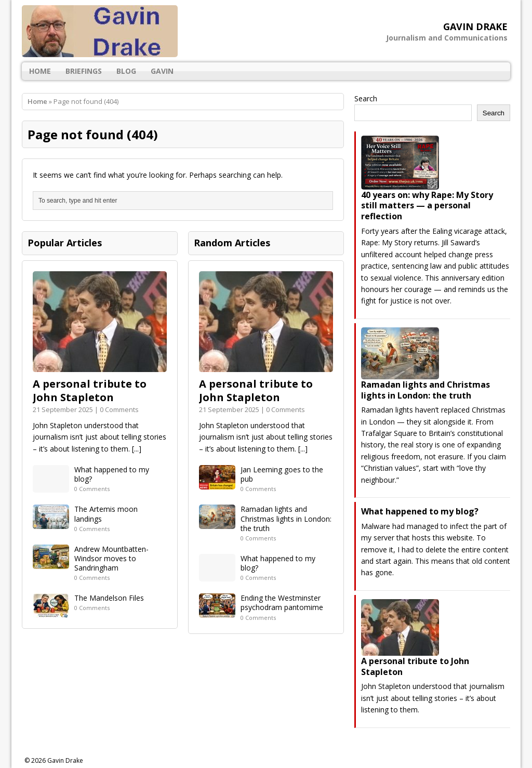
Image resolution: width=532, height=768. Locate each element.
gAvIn (162, 71)
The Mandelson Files (109, 598)
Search (366, 98)
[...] (137, 449)
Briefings (84, 71)
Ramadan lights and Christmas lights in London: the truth (286, 518)
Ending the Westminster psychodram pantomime (282, 603)
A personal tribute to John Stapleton (90, 390)
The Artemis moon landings (106, 514)
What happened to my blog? (112, 474)
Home (40, 71)
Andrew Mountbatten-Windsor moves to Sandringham (111, 558)
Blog (126, 71)
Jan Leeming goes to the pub (282, 474)
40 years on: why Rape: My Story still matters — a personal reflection (427, 206)
